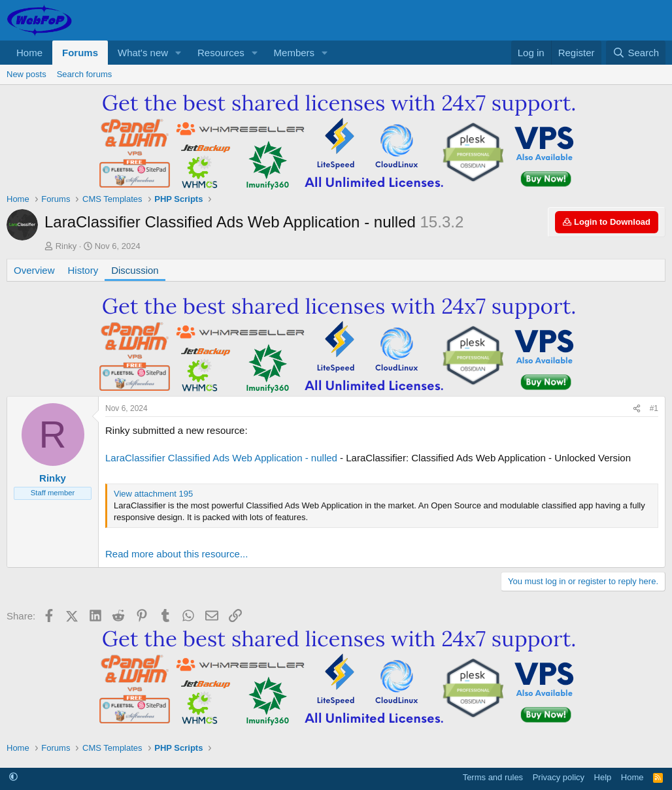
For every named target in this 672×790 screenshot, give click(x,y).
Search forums (85, 74)
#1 (654, 408)
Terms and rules (493, 777)
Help (603, 777)
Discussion (135, 270)
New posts (26, 74)
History (83, 270)
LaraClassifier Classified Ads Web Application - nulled (221, 458)
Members (294, 53)
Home (29, 53)
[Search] (636, 53)
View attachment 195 (153, 494)
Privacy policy (559, 777)
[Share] (637, 409)
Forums (80, 53)
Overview (34, 270)
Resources (221, 53)
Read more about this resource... (176, 554)
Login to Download (607, 222)
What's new (143, 53)
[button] (178, 53)
